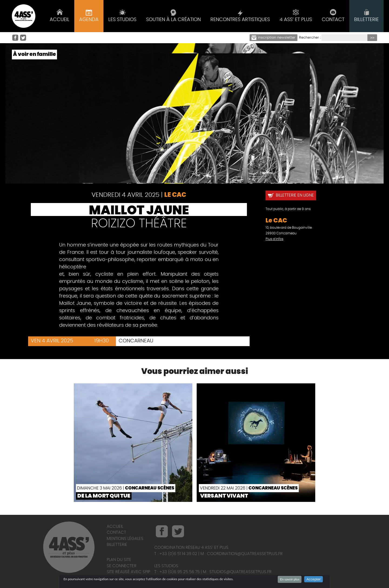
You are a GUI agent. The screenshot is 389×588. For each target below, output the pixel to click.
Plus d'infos (274, 239)
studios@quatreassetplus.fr (240, 572)
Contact (116, 533)
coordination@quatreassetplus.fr (245, 554)
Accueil (115, 527)
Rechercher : (310, 38)
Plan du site (119, 560)
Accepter (313, 579)
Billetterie (117, 545)
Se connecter (122, 566)
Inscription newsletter (274, 38)
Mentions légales (125, 539)
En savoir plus (290, 579)
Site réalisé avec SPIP (128, 572)
